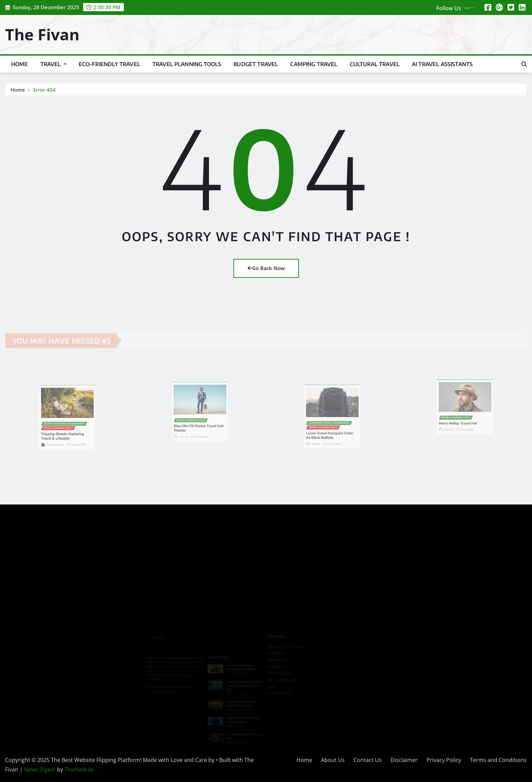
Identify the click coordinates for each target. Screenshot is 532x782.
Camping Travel (314, 64)
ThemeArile (79, 769)
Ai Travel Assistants (442, 64)
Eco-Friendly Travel (109, 64)
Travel (53, 64)
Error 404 (44, 91)
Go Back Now (266, 268)
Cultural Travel (375, 64)
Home (20, 64)
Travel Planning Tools (187, 64)
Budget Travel (256, 64)
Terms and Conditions (498, 760)
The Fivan (42, 34)
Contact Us (368, 760)
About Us (333, 760)
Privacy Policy (444, 760)
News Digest (40, 769)
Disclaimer (404, 760)
